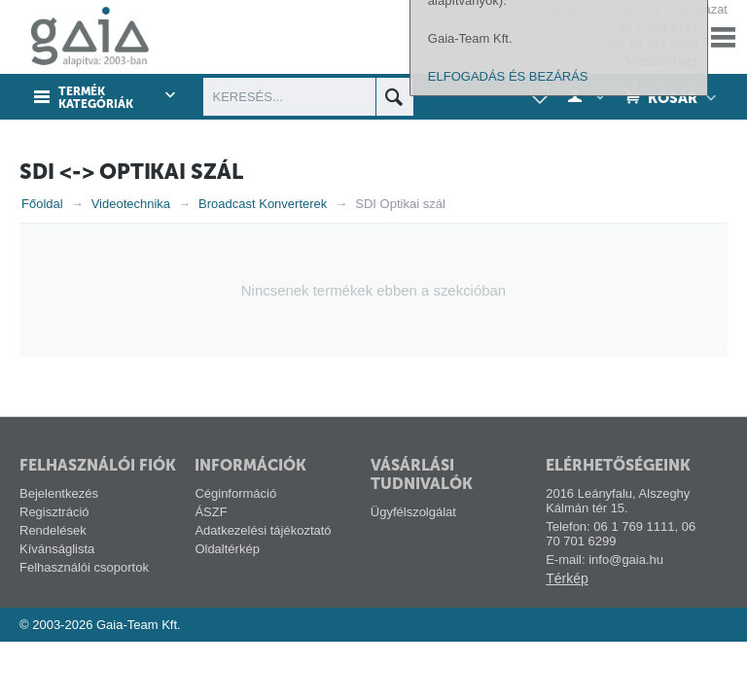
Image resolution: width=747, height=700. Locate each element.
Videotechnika (131, 204)
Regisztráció (54, 512)
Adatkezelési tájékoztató (263, 530)
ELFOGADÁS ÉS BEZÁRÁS (508, 673)
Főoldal (42, 204)
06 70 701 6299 (655, 44)
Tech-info (563, 9)
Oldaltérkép (227, 549)
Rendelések (53, 530)
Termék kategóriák (96, 98)
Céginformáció (235, 493)
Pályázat (703, 9)
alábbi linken (480, 426)
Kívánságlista (57, 549)
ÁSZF (211, 512)
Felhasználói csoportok (84, 567)
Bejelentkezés (59, 493)
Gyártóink (634, 9)
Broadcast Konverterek (263, 204)
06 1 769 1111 (658, 28)
